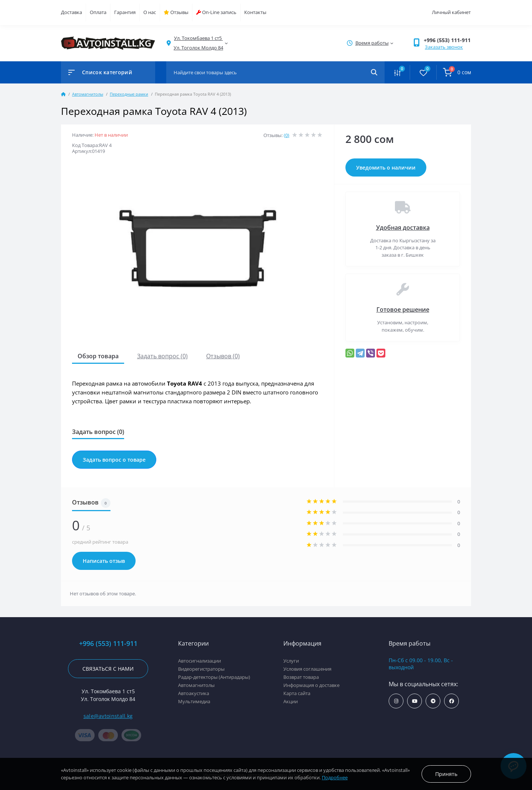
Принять (446, 774)
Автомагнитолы (88, 94)
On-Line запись (216, 12)
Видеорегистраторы (201, 669)
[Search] (374, 72)
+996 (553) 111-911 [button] (447, 40)
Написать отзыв (104, 561)
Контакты (255, 12)
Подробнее (335, 777)
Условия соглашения (307, 669)
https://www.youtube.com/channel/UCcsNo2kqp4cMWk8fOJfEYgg (415, 701)
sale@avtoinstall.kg (108, 716)
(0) (287, 135)
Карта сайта (297, 693)
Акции (291, 701)
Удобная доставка (403, 228)
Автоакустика (194, 693)
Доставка (71, 12)
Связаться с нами (108, 669)
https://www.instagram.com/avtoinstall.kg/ (396, 701)
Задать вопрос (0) (162, 356)
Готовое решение (403, 309)
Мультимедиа (194, 701)
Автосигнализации (199, 661)
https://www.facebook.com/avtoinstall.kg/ (452, 701)
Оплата (98, 12)
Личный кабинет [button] (451, 12)
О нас (150, 12)
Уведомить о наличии (386, 167)
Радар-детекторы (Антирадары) (214, 677)
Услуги (291, 661)
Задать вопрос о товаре (114, 460)
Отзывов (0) (223, 356)
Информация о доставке (311, 685)
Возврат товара (301, 677)
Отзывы (176, 12)
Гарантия (125, 12)
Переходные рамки (129, 94)
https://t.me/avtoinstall (433, 701)
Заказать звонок (444, 47)
